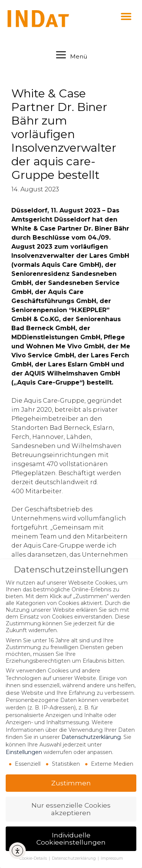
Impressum (112, 858)
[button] (126, 16)
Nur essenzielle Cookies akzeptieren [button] (71, 809)
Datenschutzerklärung (91, 737)
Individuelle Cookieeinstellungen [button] (71, 839)
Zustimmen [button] (71, 783)
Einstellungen (24, 752)
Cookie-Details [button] (34, 858)
